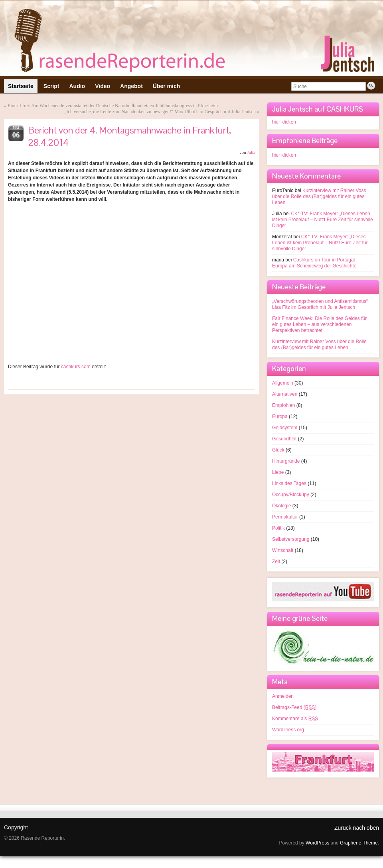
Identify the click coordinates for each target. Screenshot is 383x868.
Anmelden (283, 696)
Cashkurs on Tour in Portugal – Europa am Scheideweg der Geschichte (315, 263)
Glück (278, 450)
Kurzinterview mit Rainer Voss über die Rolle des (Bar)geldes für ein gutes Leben (319, 196)
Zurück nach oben (357, 828)
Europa (280, 416)
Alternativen (285, 394)
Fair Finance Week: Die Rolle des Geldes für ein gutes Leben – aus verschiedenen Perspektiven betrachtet (319, 324)
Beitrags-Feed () (294, 707)
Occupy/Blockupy (291, 495)
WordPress (317, 843)
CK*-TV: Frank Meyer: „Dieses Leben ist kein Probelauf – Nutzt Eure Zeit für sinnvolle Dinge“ (323, 220)
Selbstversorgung (291, 539)
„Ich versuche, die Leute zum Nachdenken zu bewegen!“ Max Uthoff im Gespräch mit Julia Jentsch (160, 112)
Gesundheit (284, 439)
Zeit (276, 562)
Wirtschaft (283, 550)
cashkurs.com (76, 367)
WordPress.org (288, 730)
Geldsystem (285, 428)
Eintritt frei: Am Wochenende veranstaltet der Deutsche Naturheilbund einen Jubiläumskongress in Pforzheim (113, 106)
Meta (280, 682)
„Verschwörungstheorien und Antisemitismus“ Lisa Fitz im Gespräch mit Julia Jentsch (320, 304)
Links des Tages (289, 483)
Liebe (278, 472)
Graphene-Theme (359, 843)
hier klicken (284, 122)
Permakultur (285, 517)
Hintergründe (286, 461)
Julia (251, 152)
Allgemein (283, 383)
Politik (278, 528)
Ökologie (281, 506)
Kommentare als (295, 719)
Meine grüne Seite (300, 618)
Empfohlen (283, 405)
